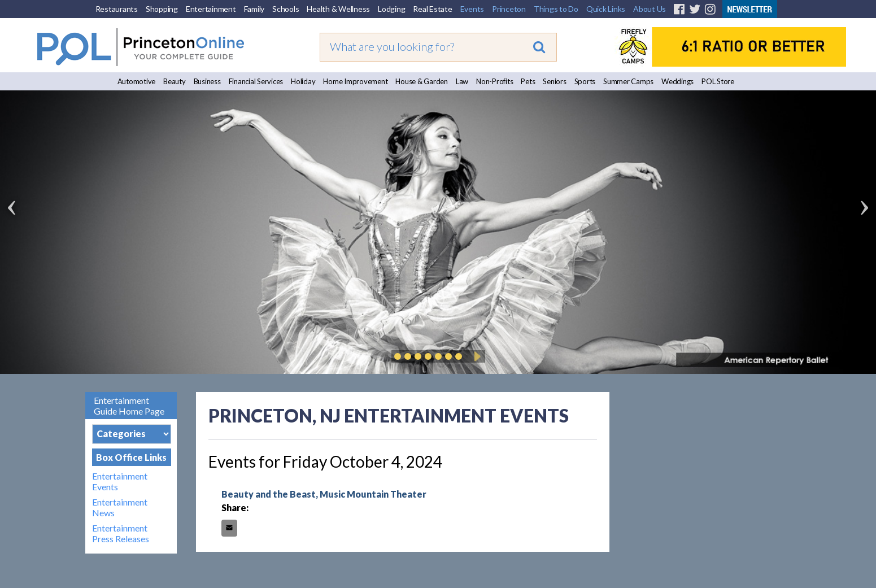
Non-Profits (494, 81)
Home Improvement (355, 81)
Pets (528, 81)
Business (207, 81)
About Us (650, 9)
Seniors (554, 81)
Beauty (175, 81)
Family (254, 9)
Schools (286, 9)
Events (472, 9)
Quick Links (606, 9)
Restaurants (117, 9)
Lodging (391, 9)
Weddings (677, 81)
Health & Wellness (338, 9)
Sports (585, 81)
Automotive (137, 81)
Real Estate (432, 9)
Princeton (509, 9)
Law (462, 81)
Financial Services (256, 81)
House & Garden (422, 81)
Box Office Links (131, 457)
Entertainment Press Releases (121, 533)
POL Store (718, 81)
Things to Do (556, 9)
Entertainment (211, 9)
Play (476, 356)
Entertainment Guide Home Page (129, 406)
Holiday (303, 81)
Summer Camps (628, 81)
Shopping (162, 9)
